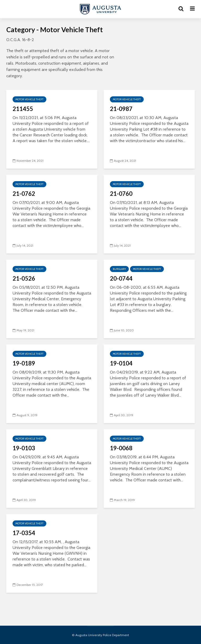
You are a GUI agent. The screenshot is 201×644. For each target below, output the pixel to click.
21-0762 (24, 194)
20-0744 (121, 278)
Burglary (119, 269)
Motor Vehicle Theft (29, 99)
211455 (23, 109)
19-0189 (24, 363)
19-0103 (24, 448)
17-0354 (24, 533)
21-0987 (121, 109)
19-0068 (121, 448)
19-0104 (121, 363)
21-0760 (121, 194)
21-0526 (24, 278)
